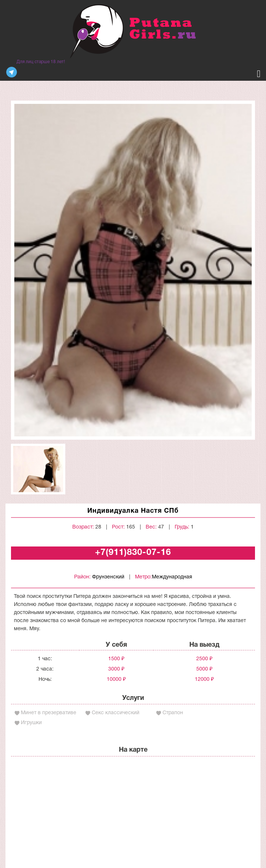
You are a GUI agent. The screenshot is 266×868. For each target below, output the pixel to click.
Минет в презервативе (49, 713)
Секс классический (116, 713)
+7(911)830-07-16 (133, 553)
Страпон (173, 713)
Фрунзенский (108, 577)
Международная (172, 577)
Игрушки (31, 723)
